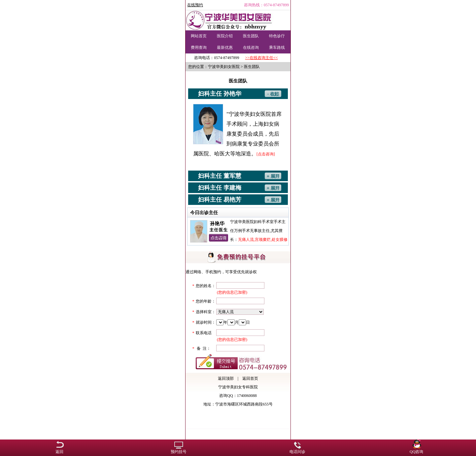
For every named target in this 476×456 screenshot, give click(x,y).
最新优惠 (225, 48)
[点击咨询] (266, 154)
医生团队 (251, 36)
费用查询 (199, 48)
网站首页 (199, 36)
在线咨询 (251, 48)
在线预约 (195, 5)
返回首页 (250, 378)
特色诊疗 (277, 36)
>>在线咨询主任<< (261, 58)
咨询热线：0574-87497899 (266, 5)
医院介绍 (225, 36)
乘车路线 (277, 48)
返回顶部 (226, 378)
